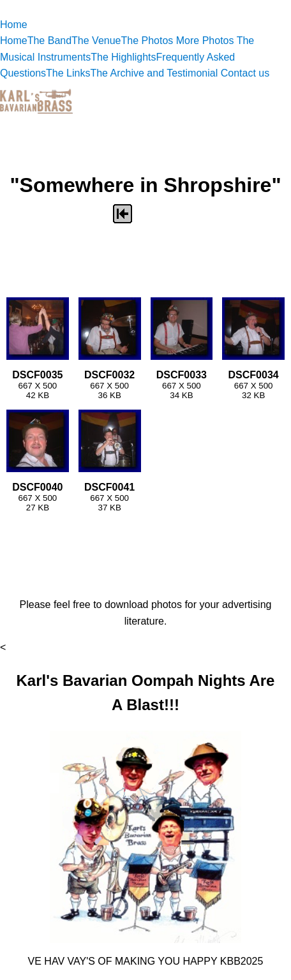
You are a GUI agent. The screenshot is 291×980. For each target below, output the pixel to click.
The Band (49, 41)
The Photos (148, 41)
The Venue (96, 41)
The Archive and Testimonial (155, 73)
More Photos (206, 41)
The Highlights (123, 57)
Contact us (245, 73)
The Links (68, 73)
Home (14, 25)
